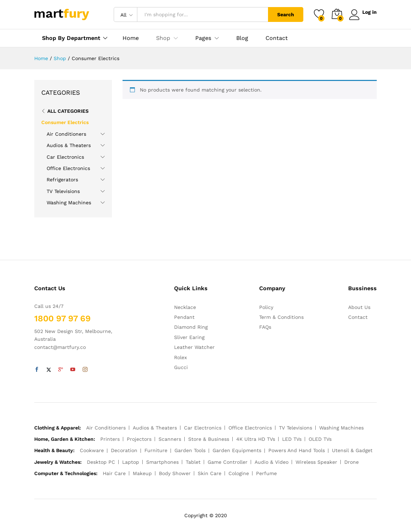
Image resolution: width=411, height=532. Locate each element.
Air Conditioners (66, 134)
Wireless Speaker (316, 462)
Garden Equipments (237, 450)
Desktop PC (101, 462)
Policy (266, 307)
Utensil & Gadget (352, 450)
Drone (352, 462)
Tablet (193, 462)
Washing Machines (69, 203)
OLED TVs (320, 439)
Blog (242, 38)
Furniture (156, 450)
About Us (359, 307)
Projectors (139, 439)
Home (131, 38)
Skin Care (210, 473)
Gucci (181, 367)
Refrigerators (62, 180)
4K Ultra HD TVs (256, 439)
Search (284, 14)
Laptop (131, 462)
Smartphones (162, 462)
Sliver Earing (189, 337)
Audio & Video (272, 462)
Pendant (184, 317)
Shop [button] (163, 38)
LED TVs (292, 439)
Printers (110, 439)
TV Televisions (63, 191)
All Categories (68, 111)
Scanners (170, 439)
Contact (277, 38)
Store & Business (209, 439)
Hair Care (114, 473)
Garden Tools (190, 450)
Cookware (92, 450)
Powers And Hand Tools (297, 450)
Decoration (124, 450)
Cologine (239, 473)
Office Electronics (68, 168)
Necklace (185, 307)
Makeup (142, 473)
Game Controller (228, 462)
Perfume (266, 473)
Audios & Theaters (69, 145)
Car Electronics (65, 157)
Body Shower (175, 473)
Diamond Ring (191, 327)
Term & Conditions (281, 317)
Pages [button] (203, 38)
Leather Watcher (194, 347)
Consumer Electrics (65, 122)
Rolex (180, 357)
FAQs (265, 327)
